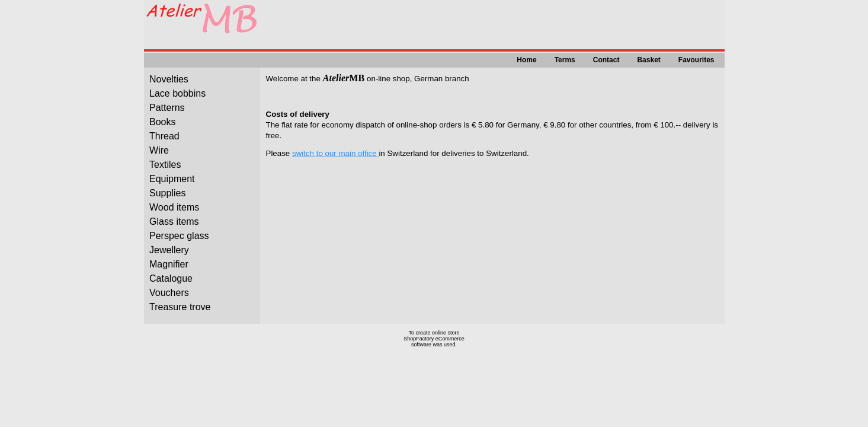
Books (162, 122)
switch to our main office (334, 153)
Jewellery (169, 250)
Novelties (169, 79)
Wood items (174, 207)
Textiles (165, 165)
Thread (164, 136)
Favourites (696, 60)
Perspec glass (179, 236)
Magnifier (169, 264)
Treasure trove (180, 307)
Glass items (174, 222)
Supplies (167, 193)
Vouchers (169, 293)
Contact (606, 60)
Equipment (172, 179)
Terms (565, 60)
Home (526, 60)
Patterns (167, 108)
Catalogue (171, 278)
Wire (159, 150)
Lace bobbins (177, 93)
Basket (648, 60)
